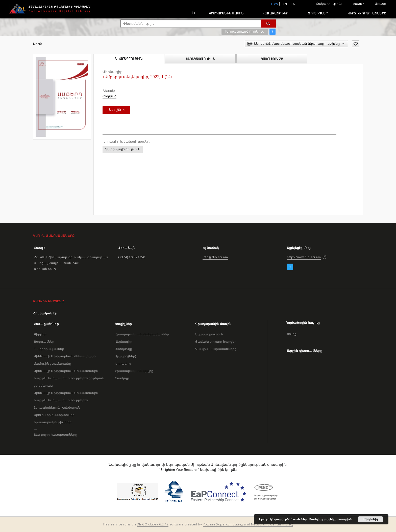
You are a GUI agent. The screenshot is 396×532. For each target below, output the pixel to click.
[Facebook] (290, 267)
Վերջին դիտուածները (367, 13)
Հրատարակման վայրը (134, 371)
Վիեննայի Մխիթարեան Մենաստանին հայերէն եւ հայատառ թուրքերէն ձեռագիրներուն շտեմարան (66, 400)
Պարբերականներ (49, 349)
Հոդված (109, 96)
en (293, 4)
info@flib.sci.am (215, 257)
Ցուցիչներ (318, 13)
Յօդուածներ (44, 342)
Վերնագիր (123, 342)
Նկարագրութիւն (209, 334)
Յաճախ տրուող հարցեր (216, 342)
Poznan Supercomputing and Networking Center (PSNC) (248, 524)
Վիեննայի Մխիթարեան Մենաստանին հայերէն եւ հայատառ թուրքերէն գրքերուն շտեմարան (69, 378)
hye (285, 4)
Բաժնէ (358, 4)
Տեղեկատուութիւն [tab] (200, 59)
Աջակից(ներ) (125, 356)
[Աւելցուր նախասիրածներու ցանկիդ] (356, 44)
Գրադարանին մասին (226, 13)
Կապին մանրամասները (216, 349)
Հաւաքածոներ (276, 13)
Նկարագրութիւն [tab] (129, 59)
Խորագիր (123, 364)
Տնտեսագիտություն (123, 149)
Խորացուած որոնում (245, 31)
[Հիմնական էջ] (193, 13)
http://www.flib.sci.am (304, 257)
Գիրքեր (40, 334)
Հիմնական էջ (45, 313)
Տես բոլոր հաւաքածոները (56, 435)
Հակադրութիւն (329, 4)
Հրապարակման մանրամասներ (142, 334)
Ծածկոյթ (122, 378)
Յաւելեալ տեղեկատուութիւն (331, 519)
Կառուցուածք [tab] (272, 59)
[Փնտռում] (268, 24)
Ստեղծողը (123, 349)
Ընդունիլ (371, 519)
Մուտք (380, 4)
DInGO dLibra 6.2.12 (153, 524)
